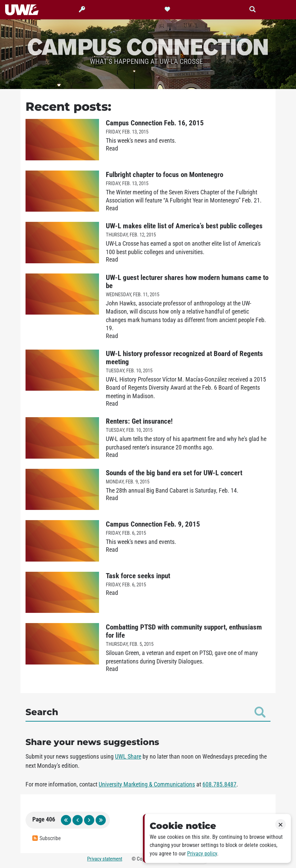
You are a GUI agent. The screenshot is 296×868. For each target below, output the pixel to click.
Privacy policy (202, 854)
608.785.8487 (219, 784)
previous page (78, 820)
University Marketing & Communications (147, 784)
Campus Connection (148, 46)
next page (89, 820)
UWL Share (128, 757)
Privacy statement (105, 859)
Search (145, 712)
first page (66, 820)
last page (101, 820)
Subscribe (47, 838)
